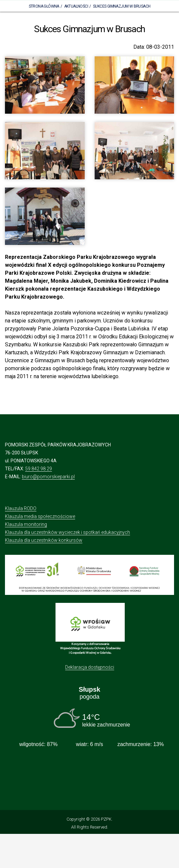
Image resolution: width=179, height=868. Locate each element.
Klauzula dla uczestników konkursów (44, 540)
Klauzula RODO (21, 508)
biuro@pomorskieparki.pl (48, 477)
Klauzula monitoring (26, 524)
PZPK (106, 819)
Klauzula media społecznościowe (40, 516)
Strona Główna (44, 6)
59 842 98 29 (39, 469)
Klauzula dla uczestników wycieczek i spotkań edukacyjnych (67, 532)
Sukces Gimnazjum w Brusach (122, 6)
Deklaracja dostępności (90, 667)
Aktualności (76, 6)
